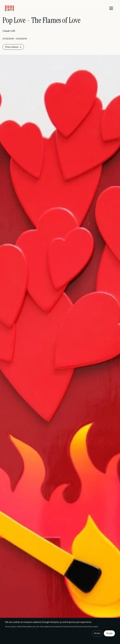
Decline (97, 633)
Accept (109, 633)
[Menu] (111, 8)
